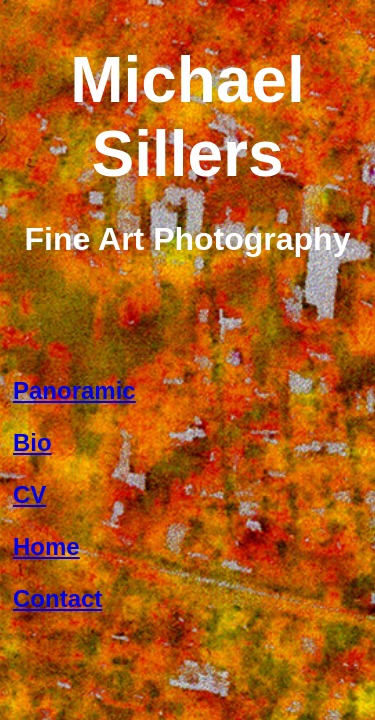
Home (46, 546)
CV (29, 494)
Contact (57, 598)
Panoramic (74, 390)
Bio (32, 442)
